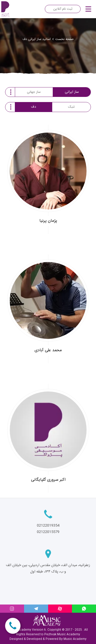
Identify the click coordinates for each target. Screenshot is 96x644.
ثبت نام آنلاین (63, 9)
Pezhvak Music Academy (62, 635)
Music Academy (75, 639)
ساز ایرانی (72, 92)
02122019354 (48, 526)
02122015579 (48, 532)
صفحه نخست (65, 39)
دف (34, 107)
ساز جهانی (34, 92)
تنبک (71, 107)
